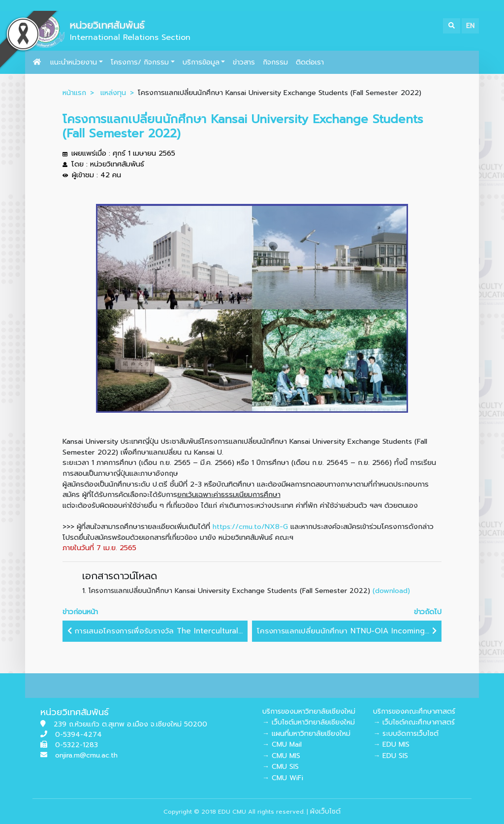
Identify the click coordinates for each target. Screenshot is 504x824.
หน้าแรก (74, 93)
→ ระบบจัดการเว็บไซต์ (406, 734)
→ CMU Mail (282, 744)
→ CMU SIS (281, 767)
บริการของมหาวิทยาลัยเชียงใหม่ (309, 711)
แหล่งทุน (113, 93)
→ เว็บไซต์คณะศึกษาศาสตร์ (414, 722)
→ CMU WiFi (283, 778)
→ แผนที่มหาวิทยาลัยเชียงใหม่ (306, 734)
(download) (391, 591)
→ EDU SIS (391, 756)
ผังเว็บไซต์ (325, 811)
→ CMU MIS (281, 756)
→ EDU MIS (391, 744)
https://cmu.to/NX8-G (250, 527)
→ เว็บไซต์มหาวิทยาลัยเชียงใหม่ (309, 722)
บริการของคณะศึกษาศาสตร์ (414, 711)
